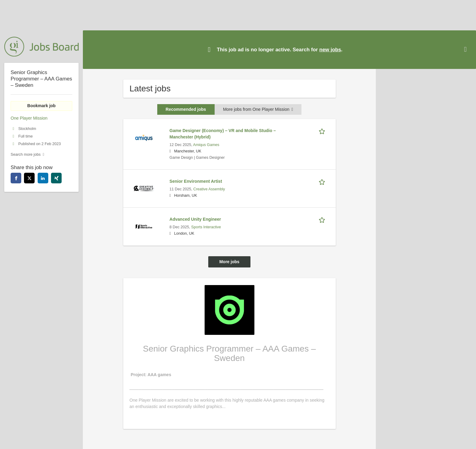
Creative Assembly (209, 189)
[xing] (56, 178)
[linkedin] (43, 178)
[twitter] (29, 178)
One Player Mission (29, 118)
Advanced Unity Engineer (195, 219)
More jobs (229, 262)
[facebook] (16, 178)
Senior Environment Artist (196, 181)
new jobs (330, 50)
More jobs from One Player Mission (258, 109)
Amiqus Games (206, 145)
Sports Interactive (206, 227)
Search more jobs (26, 155)
